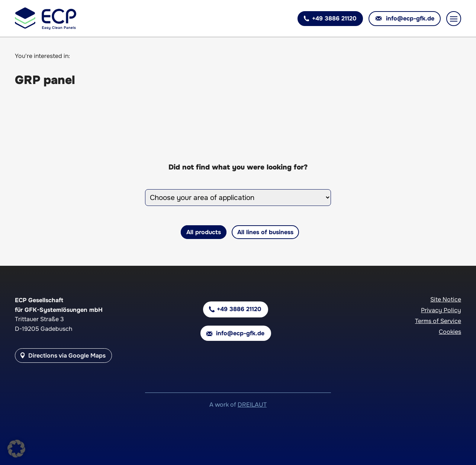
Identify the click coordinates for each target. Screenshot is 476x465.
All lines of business (265, 232)
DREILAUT (252, 405)
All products (204, 232)
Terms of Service (438, 321)
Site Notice (446, 299)
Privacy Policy (441, 310)
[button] (16, 449)
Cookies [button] (450, 332)
